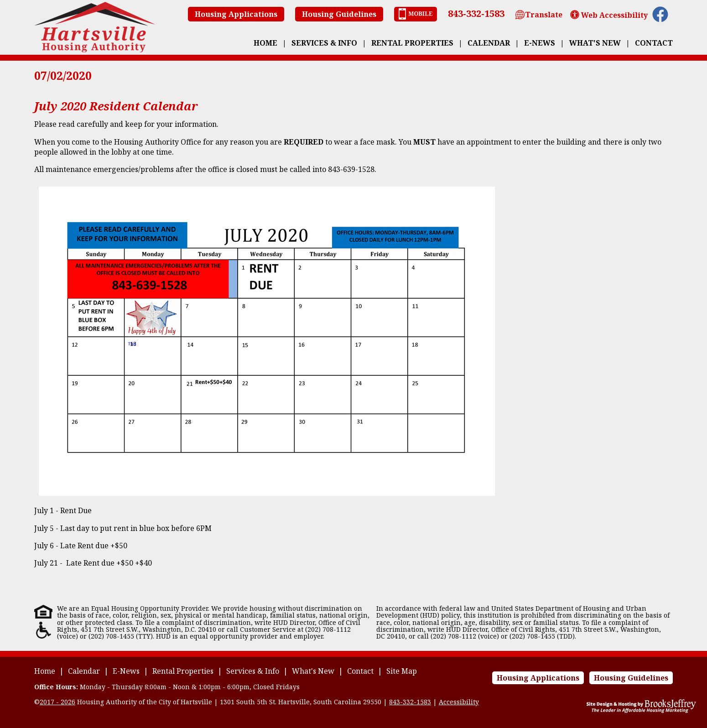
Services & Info (324, 43)
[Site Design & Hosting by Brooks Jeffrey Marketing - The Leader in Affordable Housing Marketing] (641, 710)
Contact (654, 43)
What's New (595, 43)
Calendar (489, 43)
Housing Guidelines (339, 14)
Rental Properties (412, 43)
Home (265, 43)
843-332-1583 (476, 13)
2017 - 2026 (57, 702)
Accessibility (459, 702)
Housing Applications (236, 14)
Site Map (402, 671)
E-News (540, 43)
